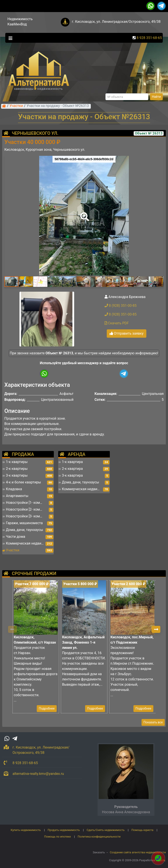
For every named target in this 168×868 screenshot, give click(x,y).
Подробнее (47, 708)
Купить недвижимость (26, 830)
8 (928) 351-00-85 (121, 306)
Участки (16, 106)
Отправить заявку (127, 333)
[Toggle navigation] (9, 38)
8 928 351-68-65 (149, 38)
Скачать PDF (117, 323)
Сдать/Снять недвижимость (106, 830)
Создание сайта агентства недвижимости (138, 852)
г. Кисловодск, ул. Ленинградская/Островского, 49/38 (116, 22)
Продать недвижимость (64, 830)
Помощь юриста (142, 830)
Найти (157, 97)
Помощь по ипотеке (58, 837)
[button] (84, 214)
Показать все (153, 722)
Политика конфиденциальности (99, 837)
